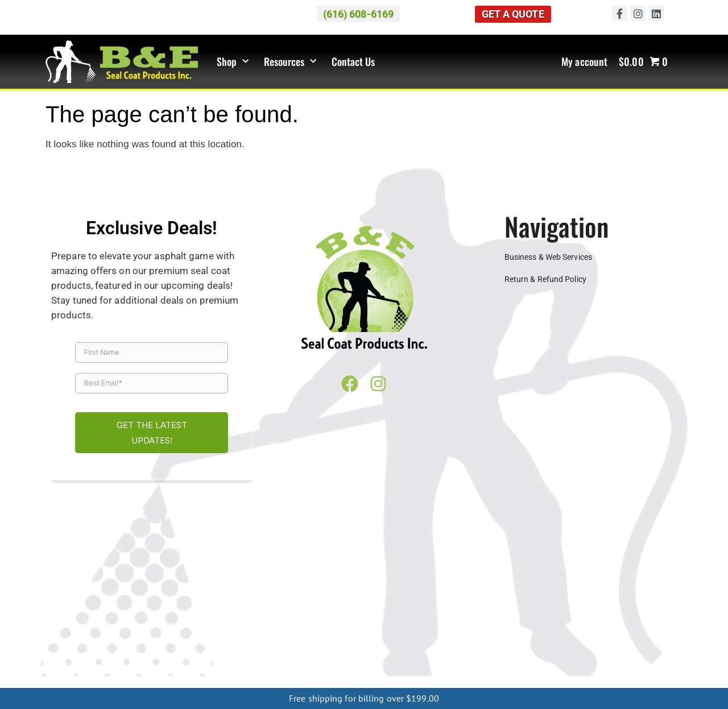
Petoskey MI (123, 607)
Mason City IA (328, 644)
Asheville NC (84, 671)
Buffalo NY (248, 671)
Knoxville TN (639, 653)
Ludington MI (628, 680)
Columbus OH (621, 616)
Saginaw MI (289, 607)
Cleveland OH (565, 616)
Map (291, 542)
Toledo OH (90, 625)
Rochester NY (299, 671)
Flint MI (447, 598)
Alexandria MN (448, 635)
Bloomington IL (486, 625)
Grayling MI (315, 680)
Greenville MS (107, 653)
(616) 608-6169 (530, 542)
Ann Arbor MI (70, 598)
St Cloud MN (626, 635)
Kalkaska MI (362, 680)
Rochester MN (571, 635)
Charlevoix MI (190, 680)
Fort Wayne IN (256, 625)
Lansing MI (659, 598)
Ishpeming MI (459, 671)
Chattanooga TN (475, 653)
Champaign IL (546, 625)
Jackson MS (223, 653)
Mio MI (277, 680)
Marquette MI (352, 671)
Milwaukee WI (292, 635)
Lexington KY (363, 662)
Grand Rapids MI (497, 598)
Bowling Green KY (194, 662)
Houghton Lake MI (522, 680)
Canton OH (458, 616)
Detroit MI (332, 598)
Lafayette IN (371, 625)
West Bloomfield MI (198, 616)
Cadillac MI (191, 598)
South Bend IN (426, 625)
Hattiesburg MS (166, 653)
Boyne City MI (136, 680)
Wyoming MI (313, 616)
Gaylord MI (239, 680)
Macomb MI (72, 607)
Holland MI (553, 598)
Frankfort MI (411, 680)
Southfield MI (383, 607)
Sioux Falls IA (435, 644)
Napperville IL (648, 625)
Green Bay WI (187, 635)
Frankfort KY (309, 662)
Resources (290, 62)
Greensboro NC (195, 671)
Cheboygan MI (80, 680)
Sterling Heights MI (520, 607)
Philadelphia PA (585, 662)
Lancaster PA (526, 662)
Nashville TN (133, 662)
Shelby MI (335, 607)
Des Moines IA (173, 644)
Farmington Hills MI (391, 598)
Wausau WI (394, 635)
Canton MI (237, 598)
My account (584, 62)
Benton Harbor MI (133, 598)
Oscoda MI (580, 680)
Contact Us (353, 62)
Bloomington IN (143, 625)
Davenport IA (117, 644)
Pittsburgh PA (645, 662)
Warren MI (84, 616)
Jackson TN (589, 653)
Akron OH (414, 616)
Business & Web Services (548, 257)
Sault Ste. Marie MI (632, 671)
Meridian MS (274, 653)
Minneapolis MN (510, 635)
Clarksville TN (536, 653)
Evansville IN (200, 625)
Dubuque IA (226, 644)
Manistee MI (462, 680)
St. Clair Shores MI (446, 607)
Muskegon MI (367, 616)
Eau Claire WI (133, 635)
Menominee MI (515, 671)
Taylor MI (577, 607)
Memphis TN (81, 662)
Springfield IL (78, 635)
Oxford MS (323, 653)
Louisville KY (416, 662)
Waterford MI (133, 616)
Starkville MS (371, 653)
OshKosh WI (345, 635)
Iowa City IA (275, 644)
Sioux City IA (382, 644)
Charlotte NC (137, 671)
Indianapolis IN (315, 625)
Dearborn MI (284, 598)
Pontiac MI (171, 607)
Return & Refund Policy (545, 280)
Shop (233, 62)
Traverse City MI (629, 607)
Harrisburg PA (470, 662)
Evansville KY (256, 662)
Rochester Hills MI (229, 607)
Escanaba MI (569, 671)
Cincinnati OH (510, 616)
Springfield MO (610, 644)
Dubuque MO (490, 644)
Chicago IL (597, 625)
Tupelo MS (420, 653)
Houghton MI (406, 671)
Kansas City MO (548, 644)
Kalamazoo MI (605, 598)
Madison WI (239, 635)
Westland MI (262, 616)
